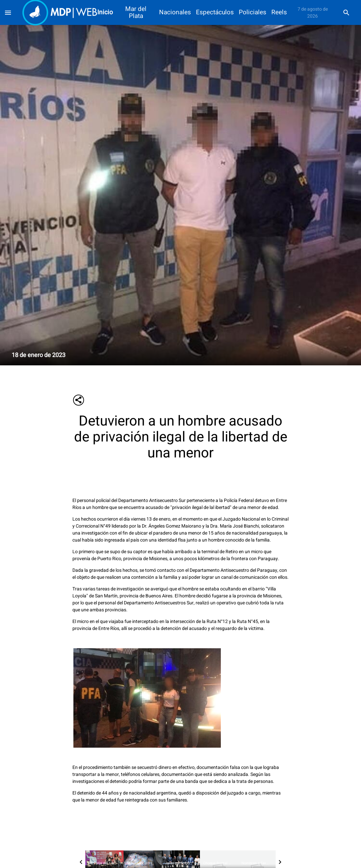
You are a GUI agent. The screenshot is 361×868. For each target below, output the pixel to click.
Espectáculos (215, 12)
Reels (279, 12)
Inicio (105, 12)
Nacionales (175, 12)
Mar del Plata (136, 13)
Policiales (253, 12)
